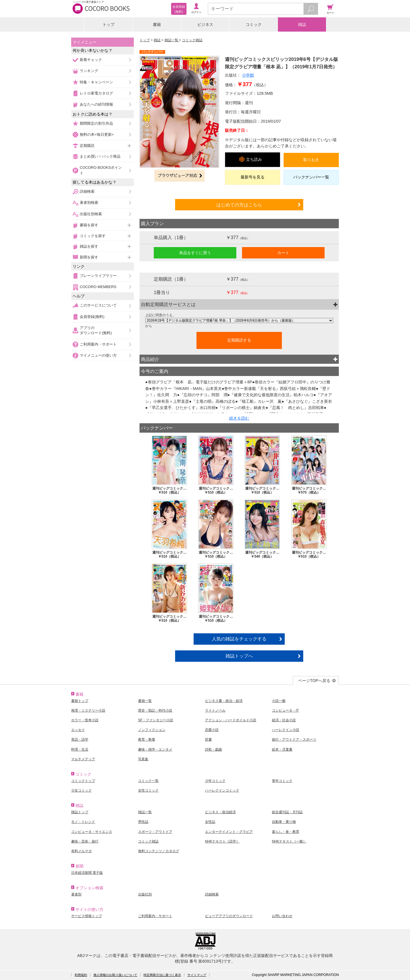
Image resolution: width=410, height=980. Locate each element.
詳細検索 (87, 191)
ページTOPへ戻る (314, 681)
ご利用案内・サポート (98, 344)
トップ (108, 24)
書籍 (157, 24)
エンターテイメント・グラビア (229, 832)
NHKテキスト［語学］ (222, 841)
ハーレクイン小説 (286, 730)
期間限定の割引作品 (96, 123)
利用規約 (81, 975)
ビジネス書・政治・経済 (224, 701)
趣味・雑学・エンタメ (155, 749)
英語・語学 (80, 739)
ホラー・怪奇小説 (85, 720)
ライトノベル (215, 710)
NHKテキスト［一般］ (289, 841)
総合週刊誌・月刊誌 (287, 812)
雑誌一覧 (172, 40)
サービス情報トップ (87, 916)
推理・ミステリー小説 (88, 710)
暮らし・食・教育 (286, 832)
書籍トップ (80, 701)
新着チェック (91, 60)
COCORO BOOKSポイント (101, 170)
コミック (254, 24)
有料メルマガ (81, 851)
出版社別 (145, 894)
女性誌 (210, 822)
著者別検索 (89, 203)
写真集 (143, 759)
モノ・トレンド (83, 822)
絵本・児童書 (282, 749)
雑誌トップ (80, 812)
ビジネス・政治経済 (220, 812)
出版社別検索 (91, 214)
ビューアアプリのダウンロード (229, 916)
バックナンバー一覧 (311, 177)
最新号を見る (253, 177)
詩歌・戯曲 (214, 749)
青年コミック (282, 781)
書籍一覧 (145, 701)
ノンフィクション (152, 730)
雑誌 (302, 24)
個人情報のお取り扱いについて (115, 975)
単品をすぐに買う (195, 253)
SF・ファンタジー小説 (156, 720)
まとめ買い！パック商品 (100, 156)
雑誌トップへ (239, 656)
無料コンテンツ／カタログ (159, 851)
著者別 (76, 894)
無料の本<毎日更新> (97, 134)
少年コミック (215, 781)
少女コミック (81, 790)
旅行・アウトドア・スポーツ (294, 739)
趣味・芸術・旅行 (85, 841)
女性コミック (148, 790)
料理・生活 (80, 749)
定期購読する (239, 340)
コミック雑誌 (192, 40)
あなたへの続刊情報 (96, 104)
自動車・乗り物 (284, 822)
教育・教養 (147, 739)
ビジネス (205, 24)
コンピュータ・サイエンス (92, 832)
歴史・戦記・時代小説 (155, 710)
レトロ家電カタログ (96, 93)
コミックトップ (83, 781)
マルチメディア (83, 759)
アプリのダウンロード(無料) (96, 330)
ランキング (89, 71)
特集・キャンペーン (96, 82)
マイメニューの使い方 (98, 355)
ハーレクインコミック (222, 790)
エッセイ (78, 730)
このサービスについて (98, 305)
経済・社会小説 (284, 720)
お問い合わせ (282, 916)
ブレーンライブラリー (98, 276)
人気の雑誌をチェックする (239, 639)
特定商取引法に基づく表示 (162, 975)
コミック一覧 (148, 781)
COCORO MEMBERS (98, 287)
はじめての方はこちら (239, 205)
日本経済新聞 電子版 (87, 873)
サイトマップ (197, 975)
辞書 (208, 739)
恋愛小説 (212, 730)
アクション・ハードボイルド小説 (231, 720)
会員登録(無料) (92, 317)
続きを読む (239, 418)
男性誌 (143, 822)
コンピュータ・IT (285, 710)
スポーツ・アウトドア (155, 832)
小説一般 (279, 701)
